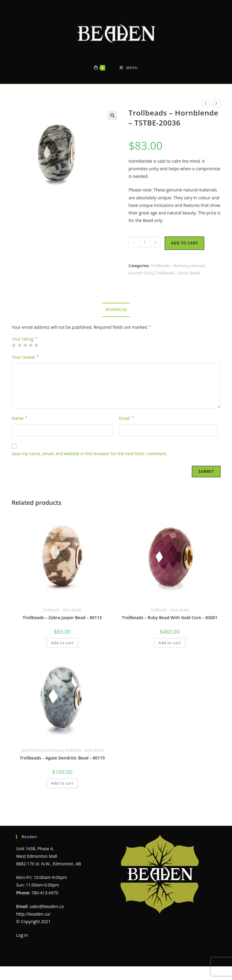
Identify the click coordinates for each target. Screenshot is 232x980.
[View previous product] (206, 103)
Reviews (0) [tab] (116, 310)
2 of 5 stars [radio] (19, 345)
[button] (112, 116)
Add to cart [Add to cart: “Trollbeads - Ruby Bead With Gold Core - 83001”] (170, 643)
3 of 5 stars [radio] (25, 345)
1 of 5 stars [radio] (14, 345)
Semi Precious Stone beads (42, 750)
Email (126, 418)
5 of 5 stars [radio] (36, 345)
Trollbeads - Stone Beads (178, 273)
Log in (22, 935)
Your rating (24, 339)
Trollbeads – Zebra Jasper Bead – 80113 (62, 617)
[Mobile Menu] (129, 68)
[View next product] (216, 103)
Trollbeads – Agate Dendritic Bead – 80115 (62, 758)
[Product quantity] (145, 242)
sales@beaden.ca (47, 906)
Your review (25, 357)
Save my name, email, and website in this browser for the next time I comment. (89, 454)
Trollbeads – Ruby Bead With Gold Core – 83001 (170, 617)
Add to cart (184, 243)
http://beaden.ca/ (33, 914)
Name (19, 418)
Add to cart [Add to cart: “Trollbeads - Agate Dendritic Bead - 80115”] (62, 783)
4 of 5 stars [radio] (31, 345)
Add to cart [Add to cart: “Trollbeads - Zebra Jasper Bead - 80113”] (62, 643)
